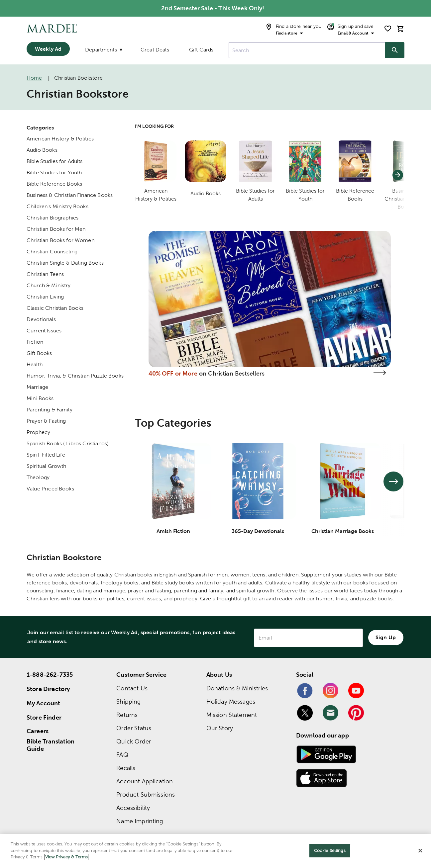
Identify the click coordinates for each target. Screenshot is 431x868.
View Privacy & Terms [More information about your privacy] (66, 857)
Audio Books (42, 150)
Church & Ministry (49, 285)
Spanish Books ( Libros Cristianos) (68, 443)
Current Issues (44, 331)
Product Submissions (146, 794)
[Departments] (103, 51)
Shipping (128, 701)
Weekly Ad (48, 49)
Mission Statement (232, 715)
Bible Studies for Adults (55, 161)
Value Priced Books (50, 489)
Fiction (35, 342)
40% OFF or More (173, 373)
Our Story (220, 728)
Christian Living (45, 297)
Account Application (145, 781)
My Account (44, 703)
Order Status (134, 728)
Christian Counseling (52, 252)
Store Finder (44, 717)
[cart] (400, 29)
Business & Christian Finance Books (70, 195)
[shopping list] (388, 29)
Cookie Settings (330, 851)
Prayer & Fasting (46, 421)
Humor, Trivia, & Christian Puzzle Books (75, 376)
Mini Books (40, 398)
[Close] (420, 851)
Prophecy (38, 432)
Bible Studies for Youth (54, 173)
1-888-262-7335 (50, 675)
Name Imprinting (140, 821)
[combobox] (307, 50)
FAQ (122, 755)
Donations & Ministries (237, 688)
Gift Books (39, 353)
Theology (38, 477)
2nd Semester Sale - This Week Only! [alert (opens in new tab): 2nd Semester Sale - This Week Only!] (213, 8)
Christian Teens (45, 274)
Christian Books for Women (60, 240)
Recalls (126, 768)
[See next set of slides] (393, 481)
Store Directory (48, 689)
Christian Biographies (53, 218)
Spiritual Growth (46, 466)
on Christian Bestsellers (232, 373)
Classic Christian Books (55, 308)
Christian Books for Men (56, 229)
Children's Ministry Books (57, 206)
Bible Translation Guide (51, 745)
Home (34, 78)
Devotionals (41, 319)
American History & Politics (60, 139)
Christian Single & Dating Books (65, 263)
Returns (127, 715)
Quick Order (134, 741)
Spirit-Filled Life (46, 455)
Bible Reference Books (54, 184)
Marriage (37, 387)
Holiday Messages (231, 701)
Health (35, 364)
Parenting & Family (50, 410)
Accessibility (133, 808)
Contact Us (132, 688)
